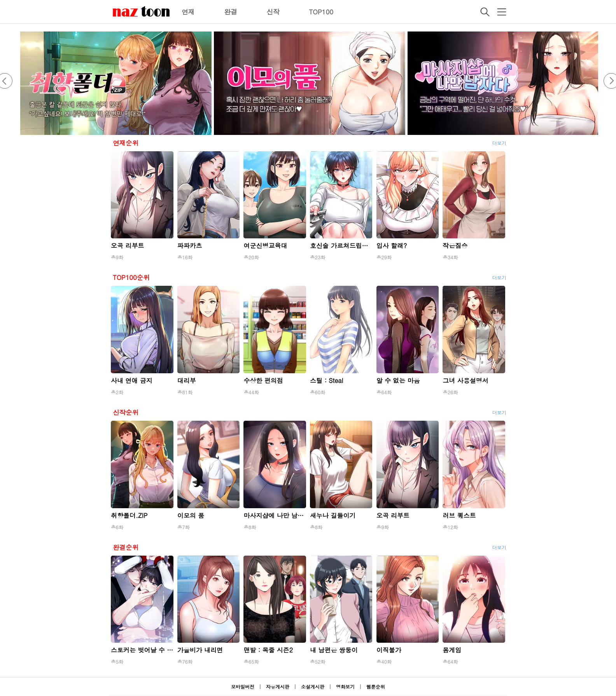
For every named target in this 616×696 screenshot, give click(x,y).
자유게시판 (278, 686)
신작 (273, 12)
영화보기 (345, 686)
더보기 (499, 143)
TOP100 (321, 12)
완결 (231, 12)
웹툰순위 (376, 686)
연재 (188, 12)
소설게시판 (313, 686)
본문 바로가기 (0, 0)
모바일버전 (243, 686)
